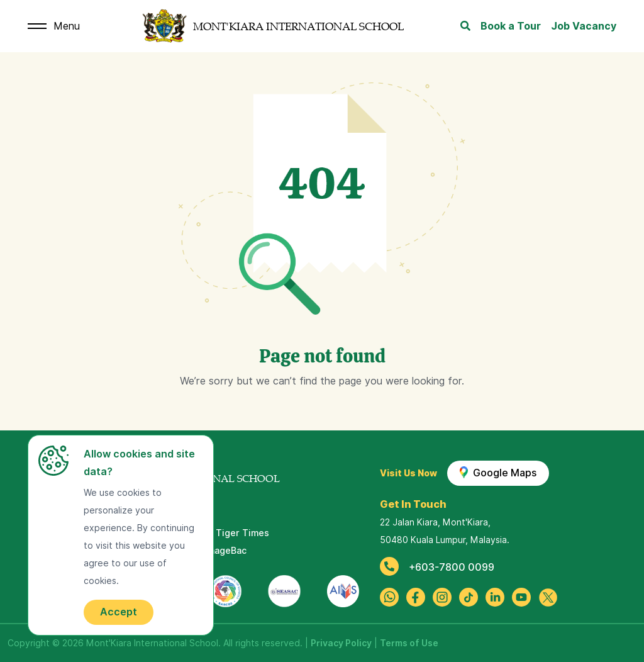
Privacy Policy (341, 643)
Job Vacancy (584, 26)
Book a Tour (511, 26)
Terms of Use (409, 643)
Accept (119, 612)
